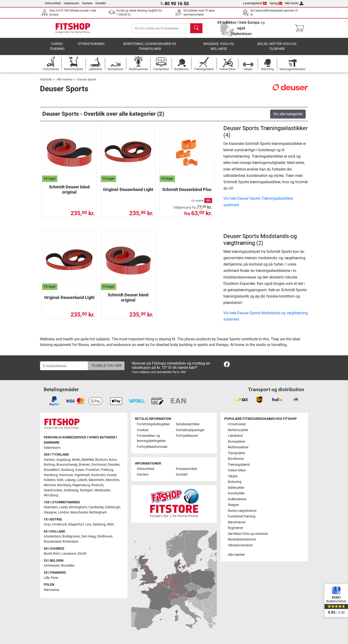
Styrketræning (91, 44)
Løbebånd (235, 436)
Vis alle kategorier (288, 114)
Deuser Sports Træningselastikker (265, 128)
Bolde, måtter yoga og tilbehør (277, 46)
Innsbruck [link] (59, 524)
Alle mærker (65, 79)
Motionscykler (238, 430)
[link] (227, 365)
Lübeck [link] (82, 480)
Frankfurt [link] (93, 470)
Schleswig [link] (71, 490)
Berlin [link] (76, 460)
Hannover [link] (66, 475)
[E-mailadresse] (64, 366)
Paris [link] (55, 578)
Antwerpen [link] (52, 566)
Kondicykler (236, 493)
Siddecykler (236, 488)
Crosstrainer (237, 424)
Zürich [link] (82, 554)
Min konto (294, 3)
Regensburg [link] (81, 485)
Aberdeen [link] (51, 507)
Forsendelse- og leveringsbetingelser (151, 438)
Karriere (87, 3)
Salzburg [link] (99, 524)
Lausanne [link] (69, 554)
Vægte (233, 476)
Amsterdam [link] (52, 536)
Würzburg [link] (51, 495)
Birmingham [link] (78, 507)
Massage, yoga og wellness (219, 46)
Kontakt (101, 3)
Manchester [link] (79, 512)
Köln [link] (60, 480)
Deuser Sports (87, 79)
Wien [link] (111, 524)
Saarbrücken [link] (53, 490)
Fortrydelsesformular (152, 447)
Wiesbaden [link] (103, 490)
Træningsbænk (239, 465)
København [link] (52, 448)
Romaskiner (237, 442)
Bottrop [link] (49, 465)
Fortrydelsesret (187, 436)
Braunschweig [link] (67, 465)
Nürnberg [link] (64, 485)
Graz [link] (47, 524)
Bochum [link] (101, 460)
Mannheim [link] (96, 480)
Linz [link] (88, 524)
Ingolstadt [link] (82, 475)
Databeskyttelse (188, 424)
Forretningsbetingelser (153, 424)
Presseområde (186, 469)
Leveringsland (255, 3)
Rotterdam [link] (70, 542)
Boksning (235, 482)
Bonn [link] (113, 460)
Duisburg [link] (67, 470)
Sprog (276, 3)
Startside (46, 79)
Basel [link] (48, 554)
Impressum (71, 3)
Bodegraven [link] (71, 536)
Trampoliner (237, 453)
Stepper (233, 505)
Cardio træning (57, 46)
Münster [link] (50, 485)
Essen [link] (80, 470)
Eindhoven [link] (105, 536)
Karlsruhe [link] (98, 475)
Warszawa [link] (51, 590)
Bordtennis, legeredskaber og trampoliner (150, 46)
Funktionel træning (242, 516)
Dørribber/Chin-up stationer (248, 534)
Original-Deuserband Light (128, 189)
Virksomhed (53, 3)
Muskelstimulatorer (242, 539)
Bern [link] (57, 554)
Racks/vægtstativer (242, 511)
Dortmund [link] (99, 465)
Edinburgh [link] (113, 507)
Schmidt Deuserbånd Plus (187, 189)
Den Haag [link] (89, 536)
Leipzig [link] (70, 480)
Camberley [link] (96, 507)
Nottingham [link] (98, 512)
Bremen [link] (84, 465)
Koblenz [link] (50, 480)
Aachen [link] (49, 460)
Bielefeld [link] (88, 460)
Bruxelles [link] (68, 566)
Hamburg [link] (51, 475)
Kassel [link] (111, 475)
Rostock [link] (97, 485)
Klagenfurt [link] (76, 524)
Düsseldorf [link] (52, 470)
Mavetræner (237, 522)
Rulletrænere (237, 499)
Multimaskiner (238, 447)
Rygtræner (236, 528)
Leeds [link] (63, 507)
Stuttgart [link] (86, 490)
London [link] (63, 512)
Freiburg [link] (107, 470)
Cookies (143, 430)
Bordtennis (236, 459)
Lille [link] (47, 578)
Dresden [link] (114, 465)
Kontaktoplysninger (190, 430)
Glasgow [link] (50, 512)
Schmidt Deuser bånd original (69, 189)
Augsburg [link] (63, 460)
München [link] (112, 480)
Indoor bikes (237, 470)
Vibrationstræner (240, 545)
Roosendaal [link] (52, 542)
